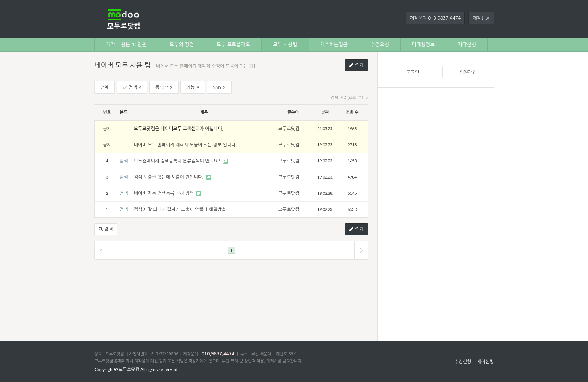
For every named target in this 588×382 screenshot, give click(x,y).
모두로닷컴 (289, 129)
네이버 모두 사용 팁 (123, 65)
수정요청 (380, 44)
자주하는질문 (334, 44)
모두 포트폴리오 (233, 44)
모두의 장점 (182, 44)
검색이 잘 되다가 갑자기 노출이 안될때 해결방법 (180, 209)
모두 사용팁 (285, 44)
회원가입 (468, 72)
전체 (105, 87)
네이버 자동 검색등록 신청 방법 (164, 193)
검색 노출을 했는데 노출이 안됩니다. (169, 177)
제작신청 (481, 18)
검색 (132, 87)
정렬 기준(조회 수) (349, 98)
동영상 (164, 87)
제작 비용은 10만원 (127, 44)
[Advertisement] (440, 210)
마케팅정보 (423, 44)
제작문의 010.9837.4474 (435, 18)
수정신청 (463, 362)
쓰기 (357, 65)
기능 (193, 87)
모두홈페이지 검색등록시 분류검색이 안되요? (178, 161)
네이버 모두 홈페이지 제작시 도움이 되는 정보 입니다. (185, 145)
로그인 (412, 72)
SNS (219, 87)
